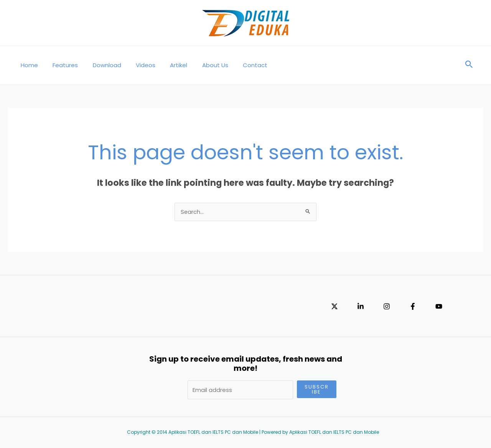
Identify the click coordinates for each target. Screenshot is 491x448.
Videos (134, 65)
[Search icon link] (469, 65)
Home (28, 65)
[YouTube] (439, 307)
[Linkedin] (361, 307)
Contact (234, 65)
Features (61, 65)
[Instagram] (387, 307)
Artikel (164, 65)
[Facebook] (413, 307)
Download (99, 65)
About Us (198, 65)
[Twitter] (334, 307)
